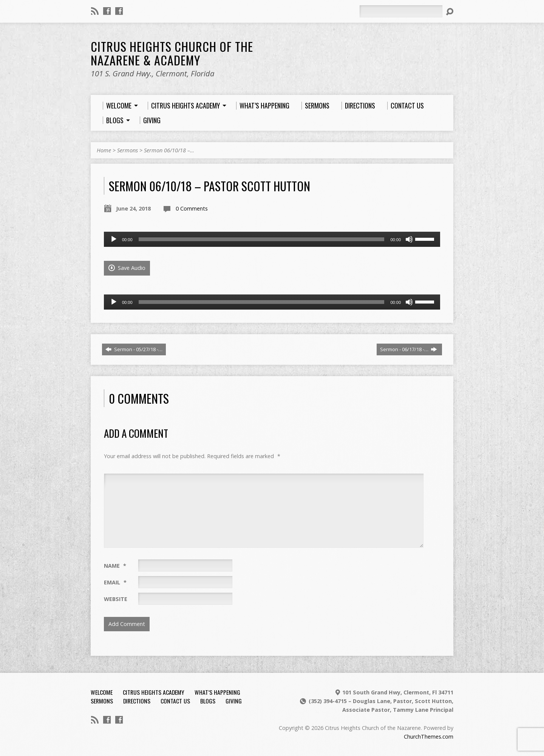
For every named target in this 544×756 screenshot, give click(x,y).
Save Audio (127, 268)
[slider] (262, 239)
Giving (234, 701)
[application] (272, 239)
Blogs (208, 701)
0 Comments (192, 208)
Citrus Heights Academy (154, 692)
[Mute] (409, 239)
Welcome (102, 692)
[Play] (114, 239)
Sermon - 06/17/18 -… (409, 349)
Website (116, 599)
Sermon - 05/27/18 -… (134, 349)
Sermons (127, 150)
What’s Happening (217, 692)
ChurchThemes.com (429, 737)
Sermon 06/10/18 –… (169, 150)
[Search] (401, 11)
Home (104, 150)
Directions (137, 701)
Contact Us (175, 701)
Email (115, 582)
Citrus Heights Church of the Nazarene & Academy (172, 53)
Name (115, 566)
